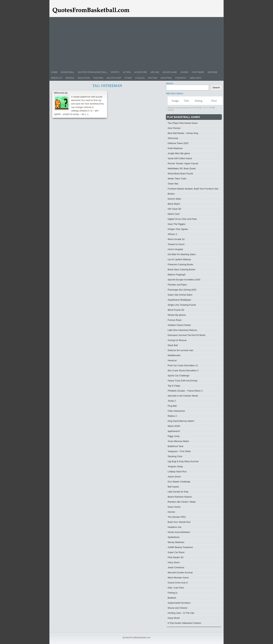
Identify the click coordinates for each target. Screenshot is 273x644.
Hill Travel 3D (174, 209)
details (171, 110)
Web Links (195, 78)
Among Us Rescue (177, 340)
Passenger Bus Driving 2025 (182, 290)
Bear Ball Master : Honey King (183, 133)
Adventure (141, 72)
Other (128, 78)
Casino (184, 72)
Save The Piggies (177, 224)
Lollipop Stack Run (177, 472)
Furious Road (174, 320)
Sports (115, 72)
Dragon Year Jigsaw (178, 229)
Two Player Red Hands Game (183, 123)
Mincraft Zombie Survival (180, 573)
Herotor (171, 512)
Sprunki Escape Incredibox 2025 (184, 280)
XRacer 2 (172, 234)
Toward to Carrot (176, 244)
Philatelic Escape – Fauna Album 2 (185, 391)
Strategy (181, 78)
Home (54, 72)
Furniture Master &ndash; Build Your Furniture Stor (193, 189)
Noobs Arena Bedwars (179, 532)
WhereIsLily (61, 93)
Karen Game (174, 507)
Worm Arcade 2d (176, 239)
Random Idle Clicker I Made (182, 502)
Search (169, 83)
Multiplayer (114, 78)
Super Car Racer (176, 552)
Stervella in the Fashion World (183, 396)
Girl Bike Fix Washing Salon (182, 254)
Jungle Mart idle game (179, 153)
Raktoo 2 (172, 416)
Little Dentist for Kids (178, 492)
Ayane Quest (174, 477)
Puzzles (140, 78)
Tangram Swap (175, 466)
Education (84, 78)
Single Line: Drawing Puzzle (182, 305)
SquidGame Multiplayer (179, 300)
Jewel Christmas (176, 567)
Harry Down (174, 562)
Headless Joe (175, 527)
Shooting (166, 78)
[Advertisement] (136, 43)
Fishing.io (173, 593)
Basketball (68, 72)
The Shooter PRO (177, 517)
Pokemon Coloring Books (180, 264)
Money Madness (176, 542)
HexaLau (172, 360)
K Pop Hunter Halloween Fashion (184, 623)
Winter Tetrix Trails (177, 179)
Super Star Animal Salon (180, 295)
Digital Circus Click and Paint (182, 219)
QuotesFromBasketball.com (136, 637)
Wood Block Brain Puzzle (180, 174)
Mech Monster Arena (178, 578)
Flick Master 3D (175, 557)
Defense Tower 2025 (178, 143)
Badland (172, 598)
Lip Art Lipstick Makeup (179, 259)
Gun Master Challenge (179, 482)
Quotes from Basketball (93, 72)
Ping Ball (172, 406)
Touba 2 (172, 401)
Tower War (173, 184)
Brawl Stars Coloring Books (181, 269)
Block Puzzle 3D (176, 310)
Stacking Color (175, 456)
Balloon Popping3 (177, 275)
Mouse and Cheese (178, 608)
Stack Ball (173, 345)
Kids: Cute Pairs (176, 588)
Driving (70, 78)
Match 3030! (174, 426)
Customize (198, 72)
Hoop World (174, 618)
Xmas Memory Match (178, 441)
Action (127, 72)
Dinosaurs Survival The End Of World (186, 335)
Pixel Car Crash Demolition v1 (183, 365)
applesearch (174, 431)
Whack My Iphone (177, 315)
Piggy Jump (174, 436)
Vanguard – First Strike (179, 451)
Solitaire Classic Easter (179, 325)
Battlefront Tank (175, 446)
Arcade (155, 72)
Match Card (173, 214)
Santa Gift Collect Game (180, 158)
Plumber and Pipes (177, 285)
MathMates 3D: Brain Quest (182, 168)
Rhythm (153, 78)
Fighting (98, 78)
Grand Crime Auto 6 (178, 583)
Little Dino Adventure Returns (182, 330)
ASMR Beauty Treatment (180, 547)
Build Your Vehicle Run (179, 522)
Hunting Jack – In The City (181, 613)
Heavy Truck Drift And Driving (182, 381)
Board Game (170, 72)
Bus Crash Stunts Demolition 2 (183, 371)
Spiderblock (174, 537)
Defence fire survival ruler (180, 350)
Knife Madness (175, 148)
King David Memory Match (181, 421)
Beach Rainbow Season (180, 497)
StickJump (173, 138)
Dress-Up (57, 78)
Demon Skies (174, 199)
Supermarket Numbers (179, 603)
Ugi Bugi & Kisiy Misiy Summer (183, 461)
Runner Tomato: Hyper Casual (183, 163)
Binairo (171, 194)
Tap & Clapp (174, 386)
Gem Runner (174, 128)
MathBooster (174, 355)
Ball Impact (173, 487)
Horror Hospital (175, 249)
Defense (212, 72)
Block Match (174, 204)
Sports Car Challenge (178, 376)
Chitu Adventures (176, 411)
